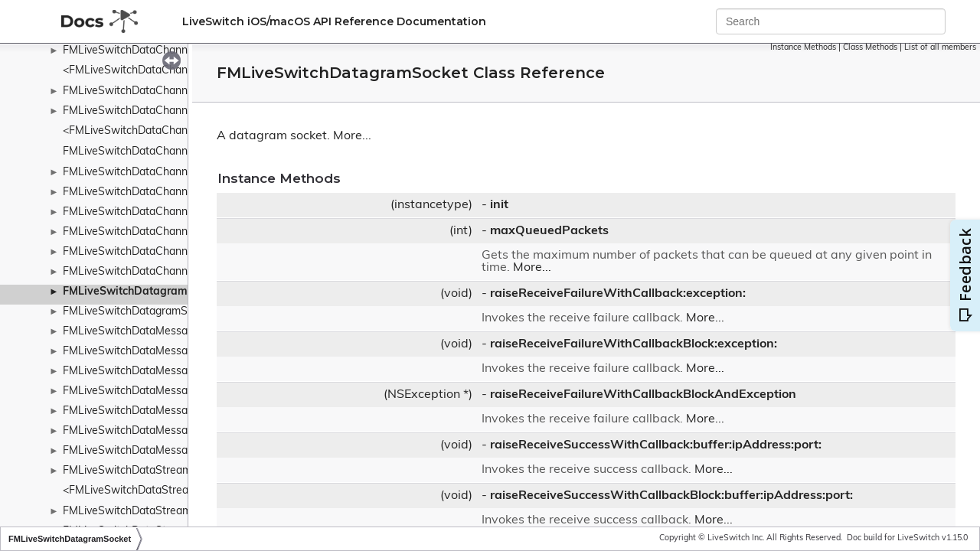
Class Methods (870, 48)
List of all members (940, 48)
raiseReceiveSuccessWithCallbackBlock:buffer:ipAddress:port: (671, 496)
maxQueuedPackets (549, 231)
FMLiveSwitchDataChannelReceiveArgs (160, 192)
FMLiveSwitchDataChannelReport (147, 212)
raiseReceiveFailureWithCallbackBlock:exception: (634, 344)
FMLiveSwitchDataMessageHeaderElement (170, 391)
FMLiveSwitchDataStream (127, 471)
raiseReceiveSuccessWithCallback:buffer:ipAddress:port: (656, 445)
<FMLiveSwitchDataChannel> (136, 71)
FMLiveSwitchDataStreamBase (140, 512)
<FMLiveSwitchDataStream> (133, 491)
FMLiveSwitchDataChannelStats (142, 272)
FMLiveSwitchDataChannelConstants (155, 152)
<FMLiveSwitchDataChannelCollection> (160, 131)
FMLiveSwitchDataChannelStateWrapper (165, 252)
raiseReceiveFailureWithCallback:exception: (618, 294)
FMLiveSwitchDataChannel (129, 51)
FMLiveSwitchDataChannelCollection (154, 111)
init (499, 205)
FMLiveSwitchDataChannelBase (142, 91)
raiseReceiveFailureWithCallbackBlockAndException (643, 395)
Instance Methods (803, 48)
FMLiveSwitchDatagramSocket (142, 292)
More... (352, 136)
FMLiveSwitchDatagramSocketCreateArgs (167, 312)
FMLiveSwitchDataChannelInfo (139, 173)
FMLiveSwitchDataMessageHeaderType (161, 431)
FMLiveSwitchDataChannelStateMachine (163, 232)
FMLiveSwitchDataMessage (131, 332)
